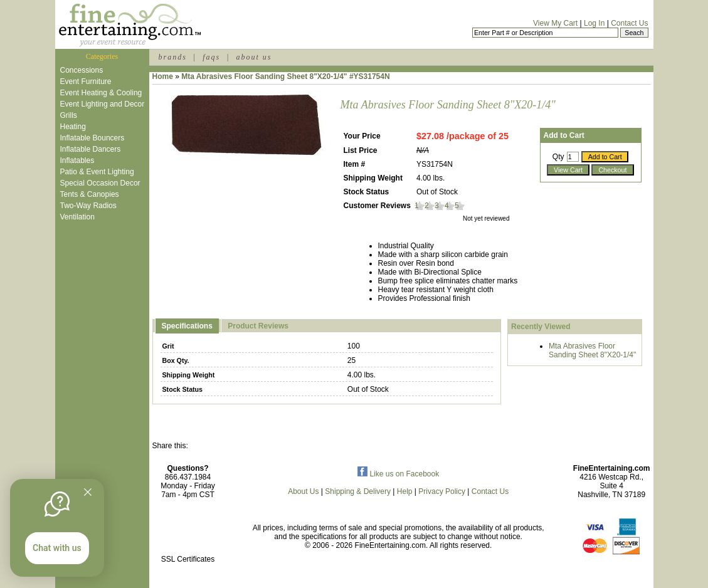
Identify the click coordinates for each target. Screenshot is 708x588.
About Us (303, 491)
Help (405, 491)
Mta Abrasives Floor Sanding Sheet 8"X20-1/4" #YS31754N (285, 76)
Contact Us (629, 23)
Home (163, 76)
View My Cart (555, 23)
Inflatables (77, 160)
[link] (188, 533)
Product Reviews (258, 326)
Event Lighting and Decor (103, 104)
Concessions (82, 70)
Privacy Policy (442, 491)
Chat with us (57, 548)
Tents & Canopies (90, 194)
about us (254, 57)
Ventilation (77, 217)
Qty (558, 157)
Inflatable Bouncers (92, 138)
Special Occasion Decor (100, 183)
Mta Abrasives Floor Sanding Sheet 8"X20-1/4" (592, 350)
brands (173, 57)
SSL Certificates (188, 559)
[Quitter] (88, 492)
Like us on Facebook (398, 474)
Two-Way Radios (88, 206)
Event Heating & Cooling (101, 93)
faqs (211, 57)
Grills (69, 115)
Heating (73, 127)
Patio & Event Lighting (97, 172)
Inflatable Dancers (91, 149)
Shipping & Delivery (358, 491)
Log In (594, 23)
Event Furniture (86, 81)
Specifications (187, 326)
